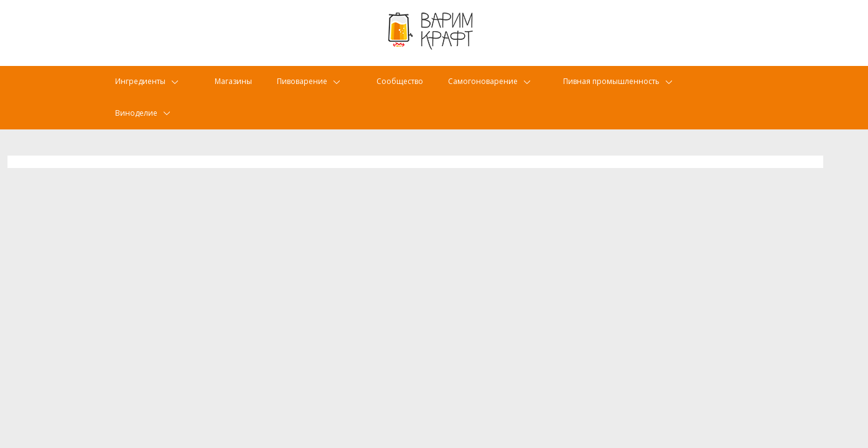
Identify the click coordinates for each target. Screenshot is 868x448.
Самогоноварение (500, 90)
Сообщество (409, 90)
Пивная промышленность (630, 90)
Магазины (236, 90)
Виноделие (138, 122)
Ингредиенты (143, 90)
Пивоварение (310, 90)
